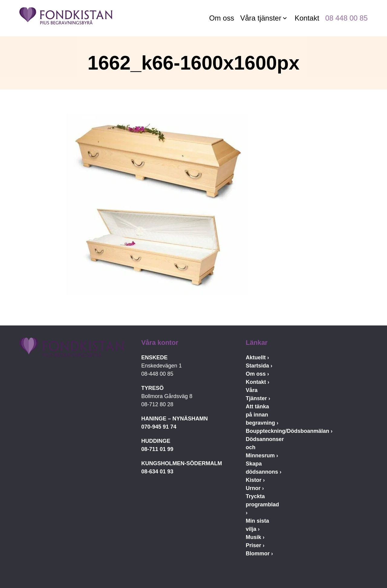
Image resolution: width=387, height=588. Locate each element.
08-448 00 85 (157, 374)
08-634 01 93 (157, 472)
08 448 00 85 (346, 18)
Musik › (255, 537)
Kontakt (307, 18)
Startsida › (259, 366)
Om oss (222, 18)
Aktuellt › (257, 358)
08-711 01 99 (157, 449)
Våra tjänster (261, 18)
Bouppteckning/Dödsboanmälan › (289, 431)
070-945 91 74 (159, 427)
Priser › (255, 545)
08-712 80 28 (157, 404)
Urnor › (255, 488)
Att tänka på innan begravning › (262, 415)
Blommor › (259, 554)
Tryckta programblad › (262, 505)
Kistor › (255, 480)
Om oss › (257, 374)
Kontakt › (258, 382)
